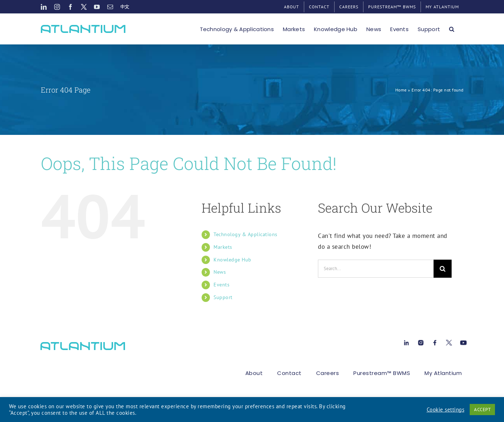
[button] (452, 29)
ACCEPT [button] (482, 410)
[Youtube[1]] (463, 341)
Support (223, 297)
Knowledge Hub (232, 260)
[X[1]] (449, 341)
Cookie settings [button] (446, 410)
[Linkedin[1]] (406, 341)
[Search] (443, 269)
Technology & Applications (245, 234)
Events (221, 285)
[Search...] (376, 269)
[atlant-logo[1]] (83, 345)
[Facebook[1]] (435, 341)
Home (401, 90)
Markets (223, 247)
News (220, 272)
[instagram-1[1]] (421, 341)
